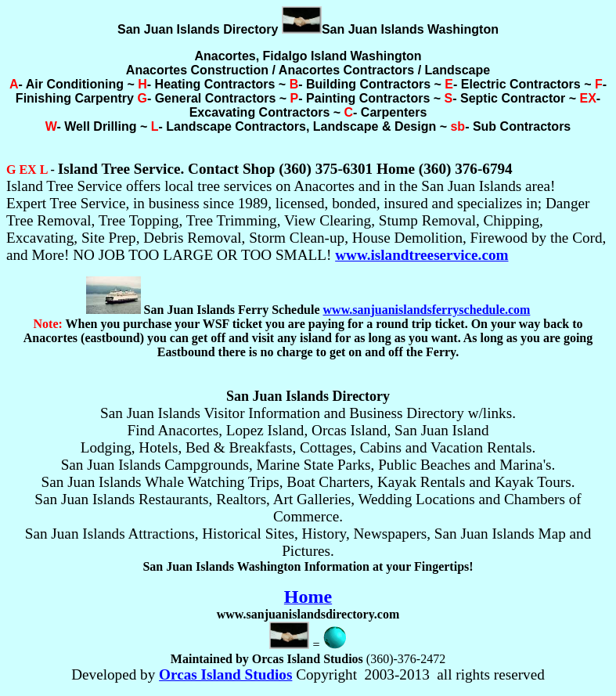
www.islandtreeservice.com (421, 255)
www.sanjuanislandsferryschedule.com (427, 310)
